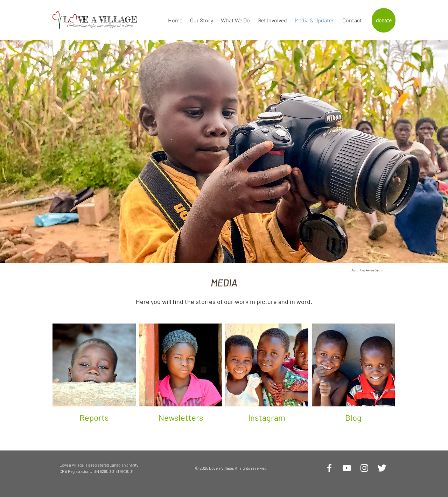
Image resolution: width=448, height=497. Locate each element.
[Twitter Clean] (382, 468)
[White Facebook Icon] (329, 468)
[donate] (384, 20)
